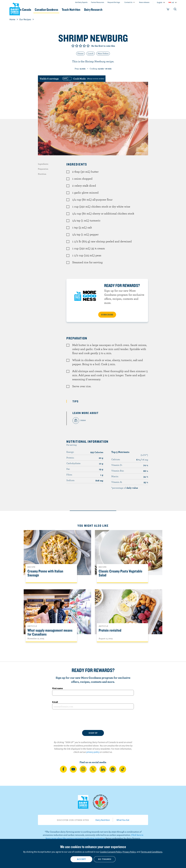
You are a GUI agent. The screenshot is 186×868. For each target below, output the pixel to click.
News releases (144, 2)
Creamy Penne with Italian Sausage (45, 573)
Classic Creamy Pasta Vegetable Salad (120, 573)
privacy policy (93, 752)
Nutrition (42, 174)
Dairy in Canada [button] (37, 10)
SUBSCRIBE (107, 315)
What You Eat (123, 820)
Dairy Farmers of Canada (15, 9)
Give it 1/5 (73, 46)
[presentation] (93, 720)
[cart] (168, 10)
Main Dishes (103, 53)
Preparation (43, 169)
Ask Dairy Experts (81, 2)
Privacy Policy (129, 852)
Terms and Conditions (152, 852)
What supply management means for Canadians (50, 632)
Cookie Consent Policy (111, 852)
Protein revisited (110, 630)
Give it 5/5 (88, 46)
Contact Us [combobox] (128, 2)
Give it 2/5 (77, 46)
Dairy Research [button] (120, 10)
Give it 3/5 (81, 46)
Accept (81, 859)
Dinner (81, 53)
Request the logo (114, 2)
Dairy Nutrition (103, 820)
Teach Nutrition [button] (94, 10)
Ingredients (43, 164)
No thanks (105, 859)
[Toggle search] (175, 10)
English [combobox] (160, 2)
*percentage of (125, 488)
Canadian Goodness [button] (66, 10)
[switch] (83, 79)
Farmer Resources (98, 2)
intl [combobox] (173, 2)
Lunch (91, 53)
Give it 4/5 (84, 46)
